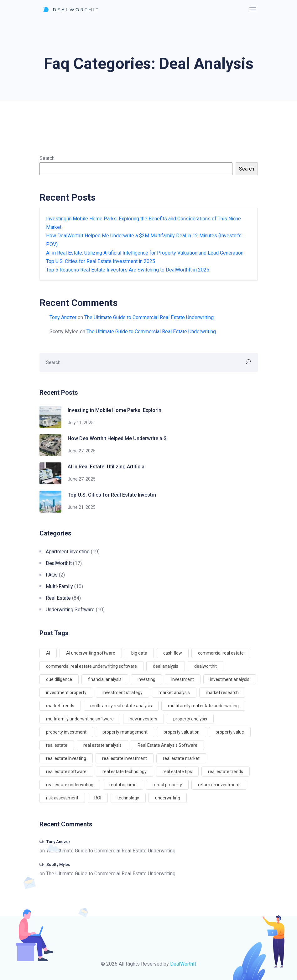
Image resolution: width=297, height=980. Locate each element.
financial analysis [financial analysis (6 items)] (105, 679)
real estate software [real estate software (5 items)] (66, 772)
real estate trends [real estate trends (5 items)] (226, 772)
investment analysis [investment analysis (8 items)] (230, 679)
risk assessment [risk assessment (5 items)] (62, 798)
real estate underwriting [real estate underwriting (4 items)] (70, 785)
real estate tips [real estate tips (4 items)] (177, 772)
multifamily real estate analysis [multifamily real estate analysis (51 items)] (121, 706)
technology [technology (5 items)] (128, 798)
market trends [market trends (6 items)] (60, 706)
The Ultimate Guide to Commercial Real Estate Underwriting (149, 317)
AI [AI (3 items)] (48, 653)
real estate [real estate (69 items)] (57, 745)
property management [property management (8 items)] (125, 732)
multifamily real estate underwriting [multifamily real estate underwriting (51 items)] (203, 706)
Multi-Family (59, 586)
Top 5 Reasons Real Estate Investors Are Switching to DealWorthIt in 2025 (128, 270)
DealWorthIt (59, 563)
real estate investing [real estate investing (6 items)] (66, 758)
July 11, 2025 (81, 423)
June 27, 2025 (82, 451)
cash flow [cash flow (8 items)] (173, 653)
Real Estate (58, 598)
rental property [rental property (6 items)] (167, 785)
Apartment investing (68, 552)
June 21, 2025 (82, 507)
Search (47, 158)
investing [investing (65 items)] (146, 679)
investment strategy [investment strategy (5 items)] (122, 693)
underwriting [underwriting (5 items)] (168, 798)
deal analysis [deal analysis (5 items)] (166, 666)
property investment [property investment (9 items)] (66, 732)
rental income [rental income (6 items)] (123, 785)
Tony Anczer (63, 317)
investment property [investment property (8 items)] (66, 693)
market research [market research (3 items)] (222, 693)
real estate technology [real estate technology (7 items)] (125, 772)
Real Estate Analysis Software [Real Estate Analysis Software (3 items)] (167, 745)
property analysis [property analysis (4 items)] (190, 719)
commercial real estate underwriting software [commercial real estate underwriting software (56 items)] (91, 666)
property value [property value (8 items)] (230, 732)
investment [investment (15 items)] (183, 679)
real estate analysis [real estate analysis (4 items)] (102, 745)
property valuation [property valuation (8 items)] (182, 732)
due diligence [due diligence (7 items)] (59, 679)
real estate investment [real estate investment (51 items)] (125, 758)
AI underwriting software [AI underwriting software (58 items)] (91, 653)
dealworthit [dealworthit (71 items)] (206, 666)
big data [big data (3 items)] (139, 653)
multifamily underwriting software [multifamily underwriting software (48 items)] (80, 719)
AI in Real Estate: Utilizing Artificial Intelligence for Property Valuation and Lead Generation (145, 253)
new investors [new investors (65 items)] (143, 719)
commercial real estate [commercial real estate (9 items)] (221, 653)
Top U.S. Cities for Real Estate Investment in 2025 (101, 261)
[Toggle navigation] (253, 9)
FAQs (52, 575)
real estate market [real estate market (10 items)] (181, 758)
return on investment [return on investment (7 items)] (219, 785)
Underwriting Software (70, 610)
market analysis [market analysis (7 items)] (174, 693)
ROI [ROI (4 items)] (98, 798)
